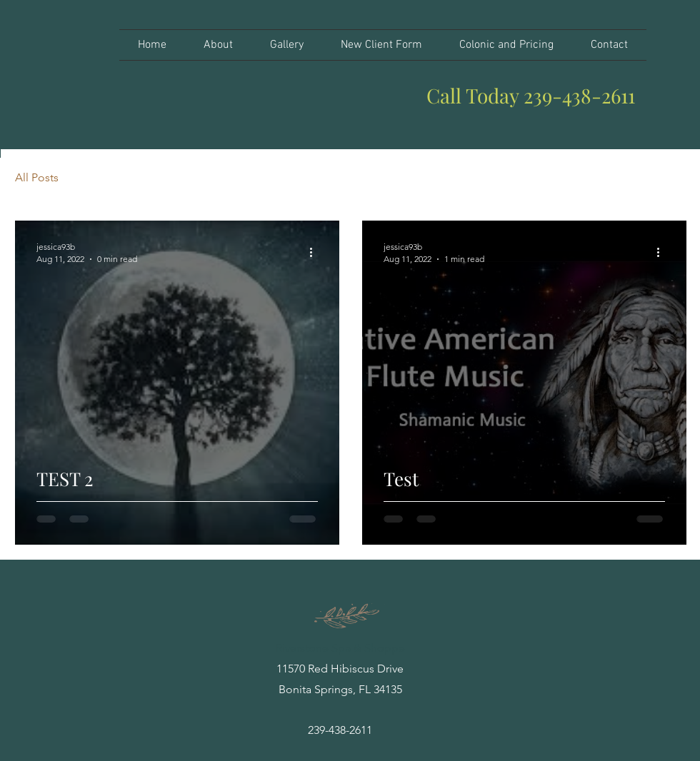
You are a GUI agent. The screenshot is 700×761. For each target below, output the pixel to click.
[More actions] (316, 252)
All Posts (37, 177)
